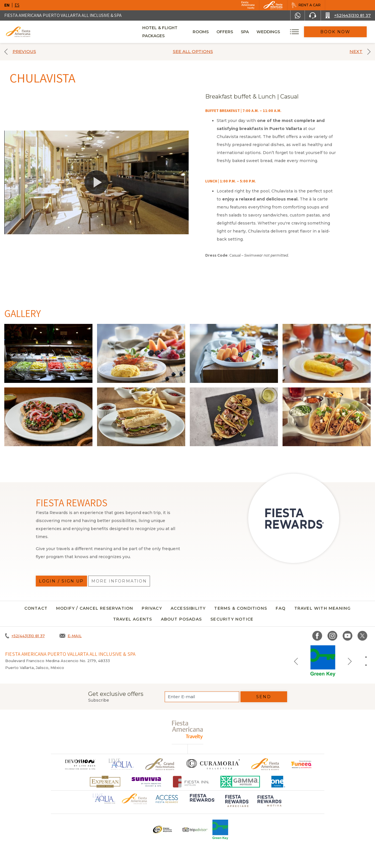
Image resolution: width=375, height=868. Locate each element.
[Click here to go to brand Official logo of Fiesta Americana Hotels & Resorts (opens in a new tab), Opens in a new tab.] (135, 798)
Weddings (284, 32)
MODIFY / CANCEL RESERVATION (95, 608)
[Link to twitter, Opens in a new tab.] (362, 636)
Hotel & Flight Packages (172, 34)
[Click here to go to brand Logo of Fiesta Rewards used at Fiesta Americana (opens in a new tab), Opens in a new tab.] (202, 802)
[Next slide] (350, 661)
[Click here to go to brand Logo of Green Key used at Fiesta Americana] (220, 830)
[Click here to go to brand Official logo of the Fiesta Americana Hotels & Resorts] (266, 764)
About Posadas (181, 619)
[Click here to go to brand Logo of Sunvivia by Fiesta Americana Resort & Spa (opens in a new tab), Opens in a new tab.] (147, 782)
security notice (232, 619)
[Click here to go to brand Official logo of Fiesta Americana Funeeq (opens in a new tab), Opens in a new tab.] (302, 764)
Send (264, 697)
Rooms (217, 32)
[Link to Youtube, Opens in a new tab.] (348, 636)
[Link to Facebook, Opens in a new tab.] (317, 636)
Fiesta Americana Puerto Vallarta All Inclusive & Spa (63, 15)
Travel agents (133, 619)
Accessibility (188, 608)
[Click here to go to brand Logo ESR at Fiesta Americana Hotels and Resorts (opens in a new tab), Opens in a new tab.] (162, 830)
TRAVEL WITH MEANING (323, 608)
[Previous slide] (296, 661)
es (17, 5)
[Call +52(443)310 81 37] (348, 15)
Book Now (344, 32)
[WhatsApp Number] (298, 15)
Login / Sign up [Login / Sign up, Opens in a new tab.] (61, 581)
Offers (241, 32)
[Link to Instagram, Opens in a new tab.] (332, 636)
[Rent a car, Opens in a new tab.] (306, 5)
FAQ (281, 608)
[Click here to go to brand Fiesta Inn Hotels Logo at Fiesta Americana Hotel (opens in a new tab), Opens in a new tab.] (191, 782)
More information (119, 581)
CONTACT (36, 608)
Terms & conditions (241, 608)
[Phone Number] (313, 15)
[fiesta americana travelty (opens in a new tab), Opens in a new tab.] (188, 730)
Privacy (152, 608)
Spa (261, 32)
